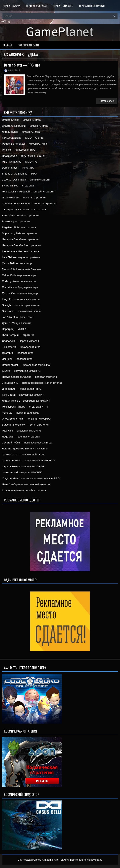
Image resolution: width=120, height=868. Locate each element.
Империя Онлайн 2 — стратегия (21, 245)
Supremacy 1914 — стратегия (20, 233)
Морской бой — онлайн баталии (21, 269)
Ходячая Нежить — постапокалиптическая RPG (31, 478)
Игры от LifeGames (63, 5)
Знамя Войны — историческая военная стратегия (32, 383)
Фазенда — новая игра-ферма (20, 413)
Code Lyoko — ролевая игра (19, 281)
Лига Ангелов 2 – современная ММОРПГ (27, 401)
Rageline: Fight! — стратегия (19, 227)
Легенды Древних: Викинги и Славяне (25, 449)
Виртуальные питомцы (92, 5)
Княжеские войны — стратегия (20, 251)
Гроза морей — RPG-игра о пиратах (24, 156)
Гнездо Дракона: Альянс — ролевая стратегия (30, 377)
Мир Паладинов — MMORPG (20, 162)
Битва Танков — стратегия (18, 186)
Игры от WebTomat (37, 5)
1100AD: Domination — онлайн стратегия (27, 180)
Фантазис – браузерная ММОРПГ (22, 472)
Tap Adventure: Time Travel (18, 317)
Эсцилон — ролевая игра (17, 359)
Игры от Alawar (12, 5)
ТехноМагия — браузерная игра (21, 347)
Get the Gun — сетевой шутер (20, 293)
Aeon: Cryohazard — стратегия (20, 215)
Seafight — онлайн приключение (21, 305)
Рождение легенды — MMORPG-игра (25, 144)
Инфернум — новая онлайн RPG (22, 389)
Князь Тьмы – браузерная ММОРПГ (23, 395)
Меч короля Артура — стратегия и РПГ (25, 407)
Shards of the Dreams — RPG (19, 174)
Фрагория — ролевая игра (18, 353)
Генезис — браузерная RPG (19, 150)
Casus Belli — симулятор (17, 263)
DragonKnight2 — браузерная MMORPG (26, 365)
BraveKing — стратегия (16, 221)
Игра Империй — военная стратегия (24, 198)
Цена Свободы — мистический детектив (26, 484)
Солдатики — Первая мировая (20, 341)
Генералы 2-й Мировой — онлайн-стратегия (29, 192)
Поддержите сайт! (28, 45)
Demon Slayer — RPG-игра (22, 65)
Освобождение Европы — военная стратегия (29, 204)
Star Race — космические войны (22, 311)
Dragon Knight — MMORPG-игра (21, 120)
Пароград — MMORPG (16, 329)
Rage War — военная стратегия (21, 437)
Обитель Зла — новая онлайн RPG (23, 455)
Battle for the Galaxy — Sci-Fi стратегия (25, 425)
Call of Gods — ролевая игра (19, 275)
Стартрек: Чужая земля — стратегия (24, 209)
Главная (7, 45)
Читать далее (106, 101)
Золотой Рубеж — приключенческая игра (27, 443)
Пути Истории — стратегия (18, 335)
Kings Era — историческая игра (21, 299)
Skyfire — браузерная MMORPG (21, 371)
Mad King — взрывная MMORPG (22, 431)
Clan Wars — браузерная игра (20, 287)
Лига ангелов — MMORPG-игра (21, 132)
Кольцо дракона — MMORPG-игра (23, 138)
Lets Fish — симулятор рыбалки (21, 257)
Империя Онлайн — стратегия (20, 239)
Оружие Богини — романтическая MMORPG (29, 460)
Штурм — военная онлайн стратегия (24, 490)
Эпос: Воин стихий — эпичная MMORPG (26, 419)
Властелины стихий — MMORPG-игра (25, 126)
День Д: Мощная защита (17, 323)
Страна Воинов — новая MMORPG (23, 466)
